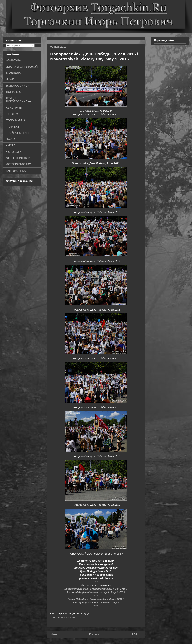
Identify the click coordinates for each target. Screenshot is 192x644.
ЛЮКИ (10, 79)
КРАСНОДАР (14, 73)
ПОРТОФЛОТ (14, 92)
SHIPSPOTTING (16, 171)
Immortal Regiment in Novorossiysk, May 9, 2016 (96, 592)
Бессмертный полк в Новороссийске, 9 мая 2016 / (96, 589)
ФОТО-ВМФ (14, 152)
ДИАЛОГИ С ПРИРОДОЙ (22, 67)
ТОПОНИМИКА (16, 120)
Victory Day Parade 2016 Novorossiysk (96, 602)
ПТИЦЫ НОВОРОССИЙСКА (19, 100)
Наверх (55, 634)
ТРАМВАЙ (12, 127)
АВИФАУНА (13, 60)
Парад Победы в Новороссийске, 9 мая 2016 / (96, 599)
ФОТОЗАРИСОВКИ (18, 158)
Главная (94, 634)
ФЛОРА (11, 145)
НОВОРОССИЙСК (68, 617)
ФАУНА (11, 139)
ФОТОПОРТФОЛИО (19, 164)
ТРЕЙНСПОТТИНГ (18, 133)
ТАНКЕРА (12, 114)
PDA (135, 634)
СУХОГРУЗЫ (14, 108)
